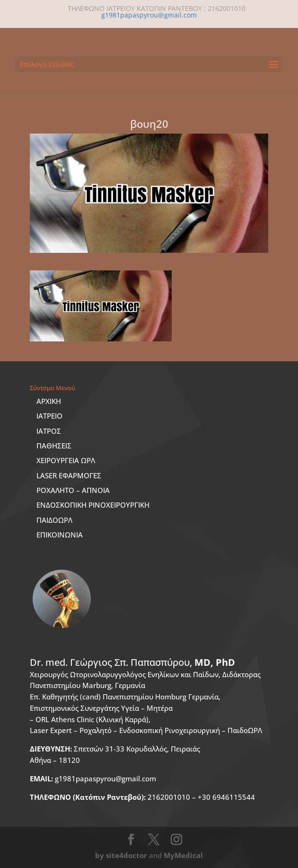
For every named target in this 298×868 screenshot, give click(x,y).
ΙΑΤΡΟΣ (49, 431)
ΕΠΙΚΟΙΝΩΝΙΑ (60, 535)
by (100, 855)
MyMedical (183, 855)
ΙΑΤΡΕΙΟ (49, 416)
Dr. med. (132, 662)
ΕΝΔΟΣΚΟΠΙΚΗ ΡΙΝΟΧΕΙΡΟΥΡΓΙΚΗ (93, 505)
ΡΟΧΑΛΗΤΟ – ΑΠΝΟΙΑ (73, 490)
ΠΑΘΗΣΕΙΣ (54, 446)
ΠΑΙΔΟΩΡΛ (54, 520)
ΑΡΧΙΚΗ (49, 401)
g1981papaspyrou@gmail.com (93, 779)
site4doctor (127, 855)
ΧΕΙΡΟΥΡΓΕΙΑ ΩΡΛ (66, 460)
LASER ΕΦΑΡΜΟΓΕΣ (69, 475)
